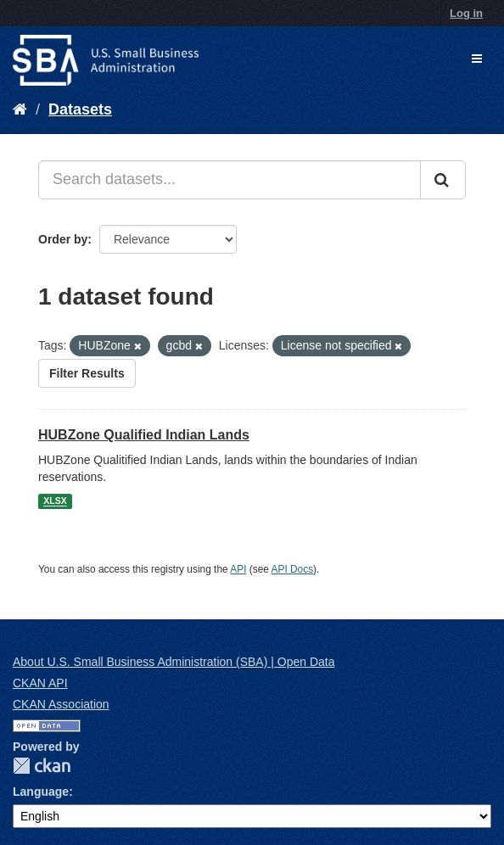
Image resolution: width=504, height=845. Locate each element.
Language (41, 792)
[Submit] (443, 180)
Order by (63, 239)
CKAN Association (61, 704)
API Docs (293, 569)
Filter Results (87, 373)
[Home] (20, 109)
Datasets (80, 109)
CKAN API (40, 683)
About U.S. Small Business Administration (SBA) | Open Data (174, 662)
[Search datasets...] (230, 180)
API (238, 569)
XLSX (55, 501)
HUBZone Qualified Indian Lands (144, 435)
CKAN (42, 766)
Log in (466, 13)
